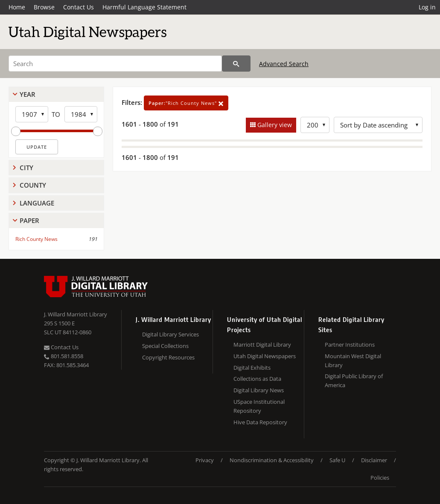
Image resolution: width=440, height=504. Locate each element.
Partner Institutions (350, 345)
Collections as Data (257, 379)
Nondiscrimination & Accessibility (272, 460)
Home (17, 7)
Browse (44, 7)
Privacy (205, 460)
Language (37, 203)
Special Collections (165, 346)
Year (28, 94)
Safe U (337, 460)
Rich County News (36, 239)
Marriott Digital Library (262, 345)
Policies (380, 478)
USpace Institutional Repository (259, 406)
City (26, 168)
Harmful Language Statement (144, 7)
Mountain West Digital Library (353, 361)
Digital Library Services (170, 334)
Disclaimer (374, 460)
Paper (29, 220)
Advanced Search (284, 64)
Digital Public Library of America (354, 381)
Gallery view (274, 125)
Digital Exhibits (252, 368)
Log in (427, 7)
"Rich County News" (186, 103)
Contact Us (79, 7)
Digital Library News (259, 390)
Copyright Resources (168, 357)
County (33, 185)
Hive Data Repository (260, 422)
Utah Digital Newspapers (265, 356)
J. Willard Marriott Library (76, 314)
